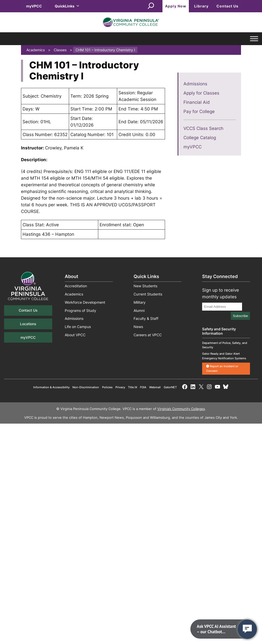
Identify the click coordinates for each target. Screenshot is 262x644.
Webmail (155, 387)
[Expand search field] (151, 6)
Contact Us (227, 6)
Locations (28, 324)
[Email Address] (222, 307)
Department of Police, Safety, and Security (225, 345)
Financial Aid (197, 102)
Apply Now (176, 6)
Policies (107, 387)
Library (201, 6)
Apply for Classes (201, 93)
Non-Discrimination (86, 387)
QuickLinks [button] (67, 6)
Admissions (195, 84)
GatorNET (170, 387)
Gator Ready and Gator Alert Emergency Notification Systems (224, 356)
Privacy (120, 387)
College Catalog (200, 138)
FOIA (143, 387)
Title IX (133, 387)
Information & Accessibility (51, 387)
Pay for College (199, 111)
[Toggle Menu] (254, 39)
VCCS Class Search (203, 128)
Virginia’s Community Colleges (181, 409)
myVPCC (34, 6)
